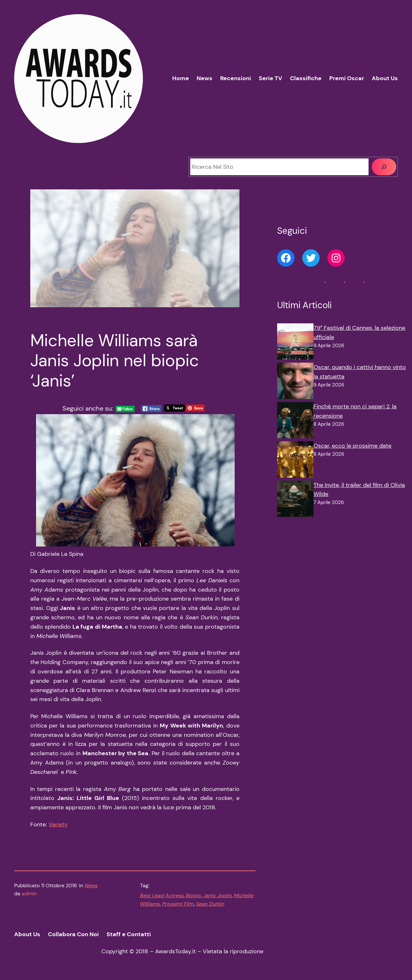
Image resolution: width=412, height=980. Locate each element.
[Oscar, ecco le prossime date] (295, 461)
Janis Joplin (218, 895)
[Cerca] (384, 167)
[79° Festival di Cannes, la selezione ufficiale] (295, 343)
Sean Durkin (210, 904)
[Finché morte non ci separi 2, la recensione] (295, 422)
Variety (58, 824)
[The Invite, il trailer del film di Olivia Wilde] (295, 500)
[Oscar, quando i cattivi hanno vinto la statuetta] (295, 382)
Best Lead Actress (162, 895)
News (91, 885)
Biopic (194, 895)
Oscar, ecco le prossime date (352, 446)
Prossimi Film (178, 904)
